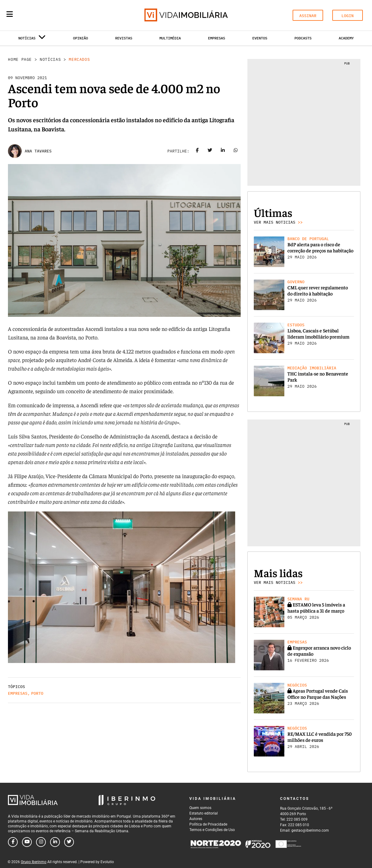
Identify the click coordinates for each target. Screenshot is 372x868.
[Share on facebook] (197, 151)
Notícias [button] (32, 39)
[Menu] (10, 14)
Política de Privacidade (208, 824)
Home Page (20, 59)
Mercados (79, 59)
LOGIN (348, 16)
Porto (37, 693)
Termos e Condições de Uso (212, 830)
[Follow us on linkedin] (55, 842)
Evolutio (107, 862)
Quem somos (200, 808)
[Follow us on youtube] (27, 842)
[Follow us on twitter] (69, 842)
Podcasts (303, 38)
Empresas (217, 38)
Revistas (124, 38)
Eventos (260, 38)
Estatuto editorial (204, 813)
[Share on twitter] (210, 151)
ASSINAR (308, 16)
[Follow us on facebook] (13, 842)
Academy (346, 38)
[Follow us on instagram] (41, 842)
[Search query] (45, 15)
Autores (196, 819)
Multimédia (170, 38)
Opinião (80, 38)
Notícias (50, 59)
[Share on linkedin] (223, 151)
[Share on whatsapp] (236, 151)
